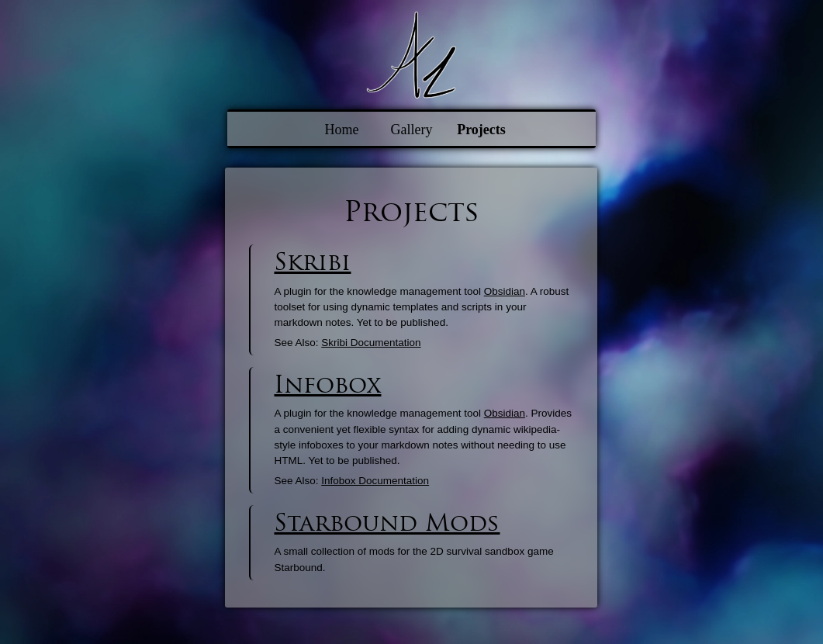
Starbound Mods (387, 523)
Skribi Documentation (371, 343)
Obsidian (505, 291)
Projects (481, 130)
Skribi (312, 262)
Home (342, 130)
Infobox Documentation (375, 481)
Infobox (327, 384)
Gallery (412, 130)
